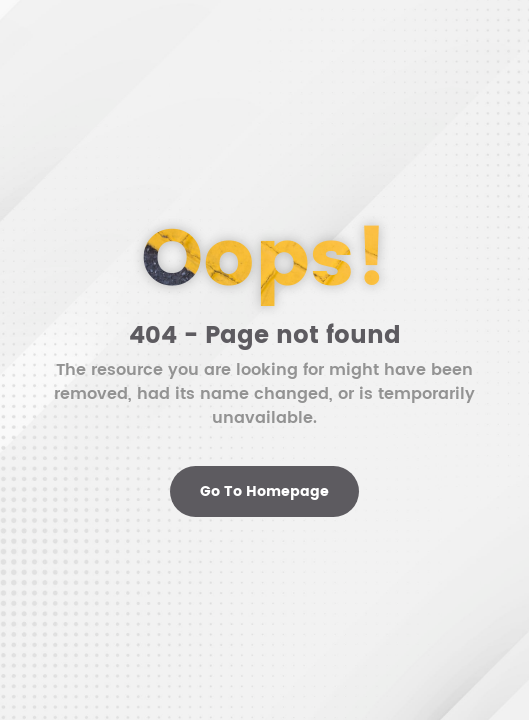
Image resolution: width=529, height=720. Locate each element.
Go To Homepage (264, 491)
